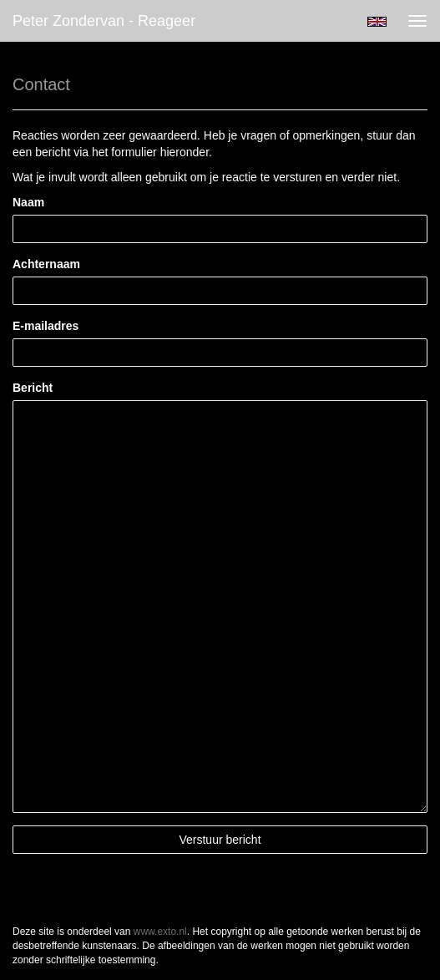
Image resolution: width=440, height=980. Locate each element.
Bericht (33, 388)
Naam (28, 202)
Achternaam (46, 264)
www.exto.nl (160, 932)
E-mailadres (46, 326)
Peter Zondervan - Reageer (104, 21)
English (377, 22)
